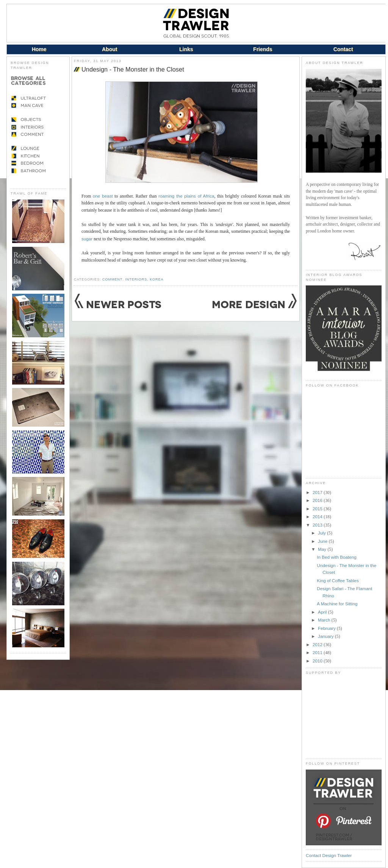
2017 (318, 492)
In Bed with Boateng (337, 557)
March (325, 620)
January (326, 636)
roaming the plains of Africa (186, 196)
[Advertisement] (344, 717)
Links (186, 49)
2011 (318, 652)
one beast (103, 196)
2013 (318, 525)
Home (39, 49)
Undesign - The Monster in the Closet (133, 69)
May (323, 549)
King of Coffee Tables (338, 580)
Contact (343, 49)
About (110, 49)
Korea (156, 279)
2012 (318, 644)
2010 (318, 661)
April (323, 612)
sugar (87, 239)
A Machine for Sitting (337, 604)
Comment (112, 279)
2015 (318, 509)
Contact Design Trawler (329, 855)
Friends (263, 49)
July (322, 533)
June (323, 541)
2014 (318, 517)
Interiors (136, 279)
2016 (318, 500)
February (327, 628)
